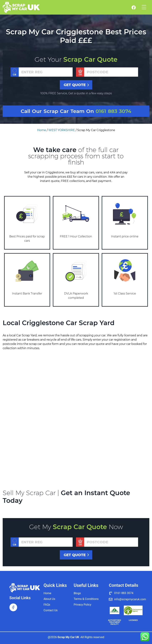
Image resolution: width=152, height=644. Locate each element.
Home (42, 130)
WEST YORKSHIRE (62, 130)
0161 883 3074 (113, 111)
